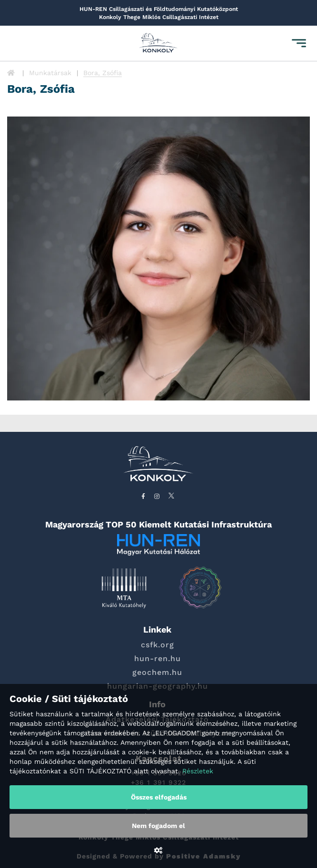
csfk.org (158, 645)
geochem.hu (157, 672)
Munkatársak (50, 73)
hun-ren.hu (158, 658)
